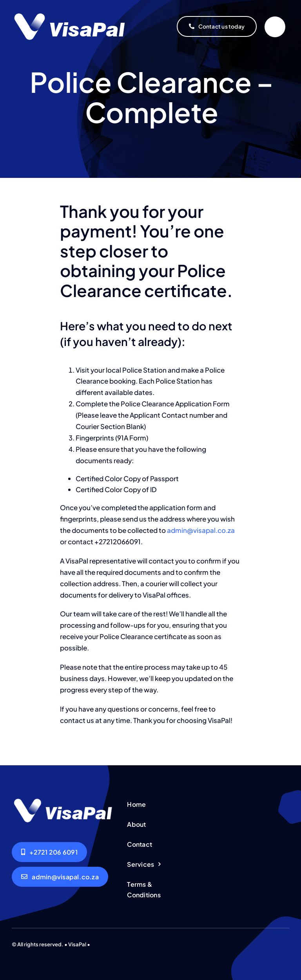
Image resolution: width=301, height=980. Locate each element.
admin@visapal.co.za (201, 530)
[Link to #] (275, 27)
